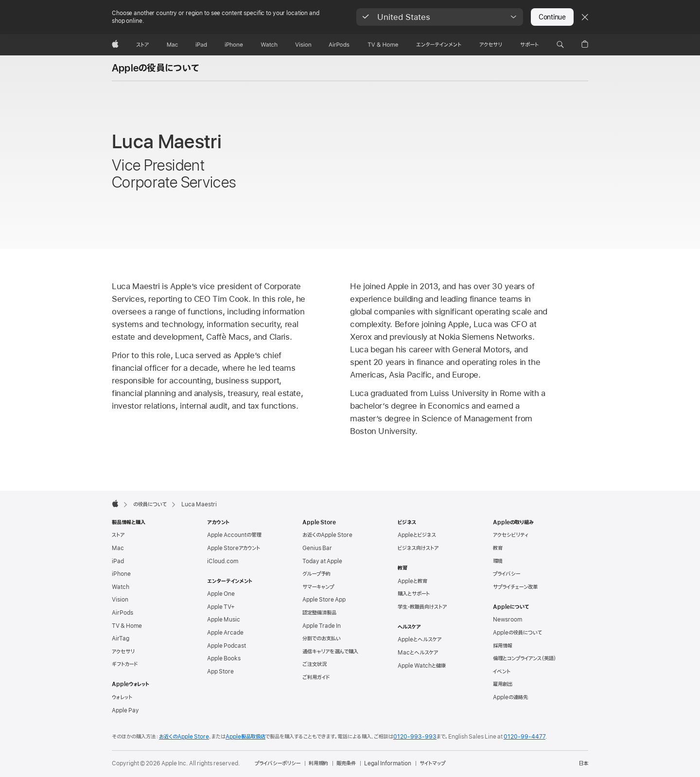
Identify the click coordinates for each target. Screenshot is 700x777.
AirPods (122, 613)
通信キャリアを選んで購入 (330, 652)
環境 (498, 561)
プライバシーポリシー (278, 763)
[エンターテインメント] (439, 45)
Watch (121, 587)
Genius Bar (317, 548)
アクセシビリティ (511, 535)
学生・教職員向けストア (422, 607)
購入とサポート (414, 594)
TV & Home (127, 626)
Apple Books (224, 658)
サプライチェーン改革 (515, 587)
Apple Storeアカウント (234, 548)
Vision (120, 600)
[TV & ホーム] (383, 45)
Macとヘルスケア (418, 653)
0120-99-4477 (525, 737)
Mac (118, 548)
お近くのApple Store (327, 535)
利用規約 (318, 763)
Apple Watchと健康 (422, 666)
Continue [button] (552, 17)
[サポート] (529, 45)
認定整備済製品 (319, 613)
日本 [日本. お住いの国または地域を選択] (583, 763)
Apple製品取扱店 (245, 737)
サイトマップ (432, 763)
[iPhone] (234, 45)
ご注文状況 (315, 664)
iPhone (121, 574)
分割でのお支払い (322, 639)
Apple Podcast (227, 646)
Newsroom (507, 620)
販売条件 (346, 763)
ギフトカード (125, 664)
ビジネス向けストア (418, 548)
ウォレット (122, 697)
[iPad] (201, 45)
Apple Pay (125, 710)
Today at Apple (322, 561)
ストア (118, 535)
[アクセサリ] (490, 45)
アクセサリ (123, 652)
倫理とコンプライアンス (525, 658)
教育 (498, 548)
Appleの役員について (156, 69)
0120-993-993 (415, 737)
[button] (440, 17)
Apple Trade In (322, 626)
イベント (502, 672)
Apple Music (224, 620)
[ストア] (143, 45)
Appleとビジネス (417, 535)
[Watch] (269, 45)
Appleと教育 (412, 581)
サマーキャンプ (318, 587)
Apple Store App (324, 600)
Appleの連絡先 (510, 697)
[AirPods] (339, 45)
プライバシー (507, 574)
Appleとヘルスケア (420, 639)
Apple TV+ (221, 607)
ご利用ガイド (316, 677)
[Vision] (303, 45)
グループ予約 (316, 574)
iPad (118, 561)
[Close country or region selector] (585, 17)
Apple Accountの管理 (234, 535)
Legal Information (388, 763)
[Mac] (172, 45)
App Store (220, 672)
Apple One (221, 594)
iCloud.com (223, 561)
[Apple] (115, 45)
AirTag (121, 639)
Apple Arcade (225, 633)
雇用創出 (503, 684)
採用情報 (503, 646)
